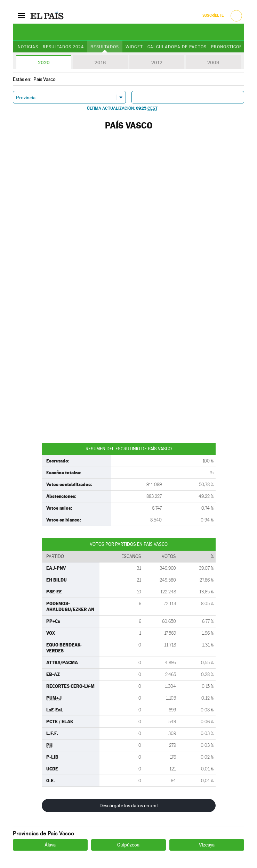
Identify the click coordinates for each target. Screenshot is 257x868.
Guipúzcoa (128, 845)
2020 (44, 62)
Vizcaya (207, 845)
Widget (134, 47)
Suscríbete (213, 15)
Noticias (28, 47)
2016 (100, 62)
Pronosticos (227, 47)
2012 (157, 62)
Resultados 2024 (63, 47)
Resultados (105, 47)
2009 (213, 62)
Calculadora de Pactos (177, 47)
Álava (50, 845)
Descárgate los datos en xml (128, 806)
